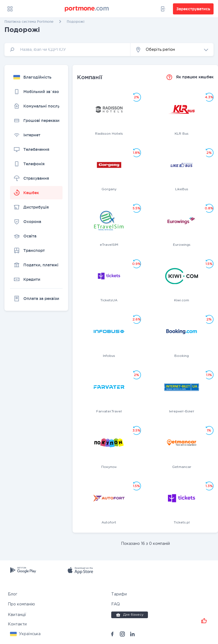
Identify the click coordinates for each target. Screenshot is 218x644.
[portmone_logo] (87, 9)
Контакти (17, 624)
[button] (172, 50)
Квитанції (17, 615)
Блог (13, 594)
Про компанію (21, 604)
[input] (67, 50)
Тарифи (119, 594)
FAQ (116, 604)
